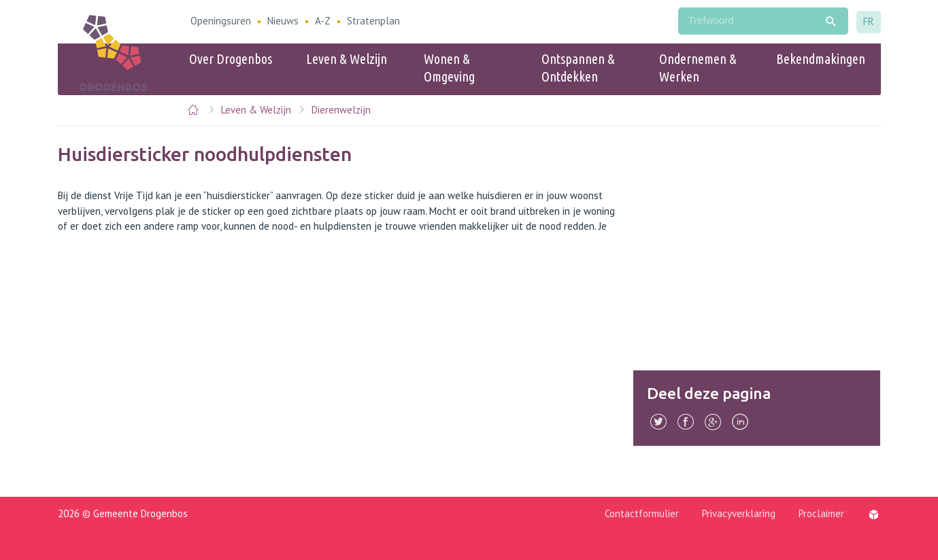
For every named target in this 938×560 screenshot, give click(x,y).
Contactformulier (642, 513)
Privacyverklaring (739, 513)
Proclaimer (821, 513)
